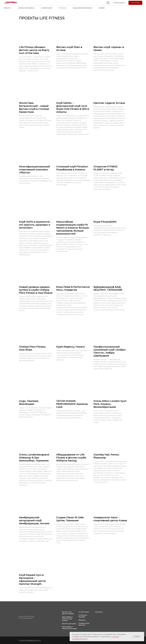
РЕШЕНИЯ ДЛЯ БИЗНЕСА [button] (82, 8)
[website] (108, 3)
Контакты (99, 612)
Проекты (82, 620)
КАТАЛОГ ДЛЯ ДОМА (26, 8)
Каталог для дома (69, 624)
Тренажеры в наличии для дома (69, 628)
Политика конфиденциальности (30, 640)
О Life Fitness (84, 612)
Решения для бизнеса (84, 624)
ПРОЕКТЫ (63, 8)
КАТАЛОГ (7, 8)
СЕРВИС (102, 8)
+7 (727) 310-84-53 (119, 3)
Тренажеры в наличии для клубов (67, 619)
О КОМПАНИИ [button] (47, 8)
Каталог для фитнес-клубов (68, 613)
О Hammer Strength (83, 616)
